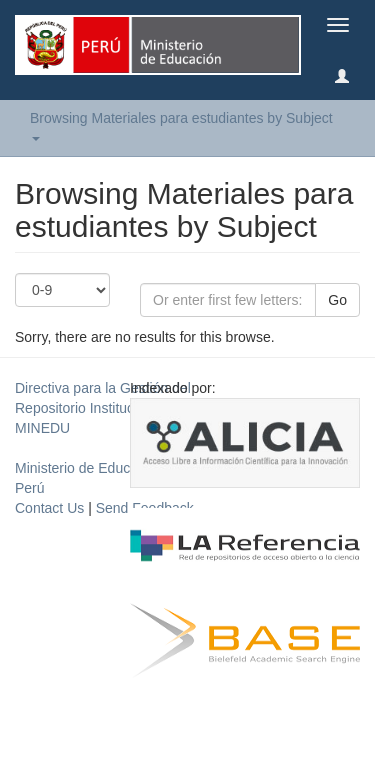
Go (337, 300)
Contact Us (49, 508)
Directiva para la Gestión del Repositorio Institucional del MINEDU (103, 408)
